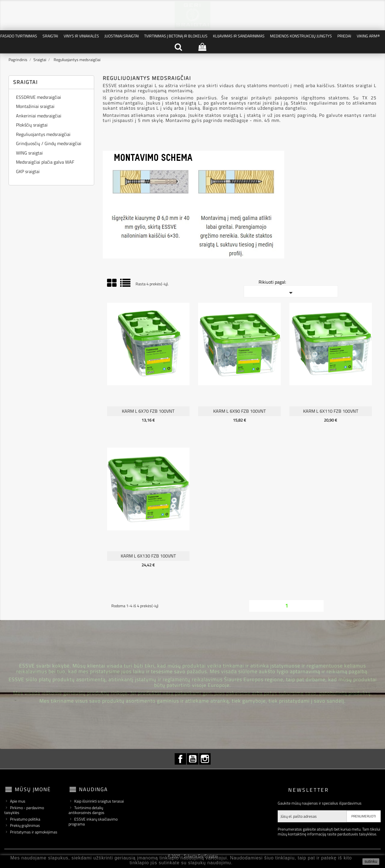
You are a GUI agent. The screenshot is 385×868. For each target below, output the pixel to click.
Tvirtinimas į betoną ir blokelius (176, 36)
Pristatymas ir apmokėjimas (34, 832)
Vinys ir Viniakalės (81, 36)
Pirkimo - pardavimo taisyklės (24, 810)
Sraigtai (50, 36)
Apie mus (18, 801)
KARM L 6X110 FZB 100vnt (331, 411)
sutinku (371, 861)
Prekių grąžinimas (25, 825)
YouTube (193, 759)
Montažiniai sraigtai (35, 107)
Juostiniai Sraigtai (122, 36)
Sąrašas (126, 285)
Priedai (344, 36)
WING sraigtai (29, 153)
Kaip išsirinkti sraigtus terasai (99, 801)
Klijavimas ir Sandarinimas (239, 36)
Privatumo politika (25, 819)
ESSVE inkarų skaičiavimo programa (93, 822)
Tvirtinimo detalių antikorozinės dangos (86, 810)
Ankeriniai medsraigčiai (39, 116)
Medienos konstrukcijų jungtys (301, 36)
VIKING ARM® (368, 36)
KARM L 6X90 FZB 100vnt (239, 411)
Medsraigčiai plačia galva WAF (45, 163)
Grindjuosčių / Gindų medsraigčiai (49, 144)
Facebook (180, 759)
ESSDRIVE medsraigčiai (39, 98)
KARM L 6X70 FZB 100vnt (148, 411)
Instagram (205, 759)
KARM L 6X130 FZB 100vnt (148, 556)
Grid (112, 283)
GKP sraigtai (28, 172)
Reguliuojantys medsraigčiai (43, 135)
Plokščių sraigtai (32, 125)
